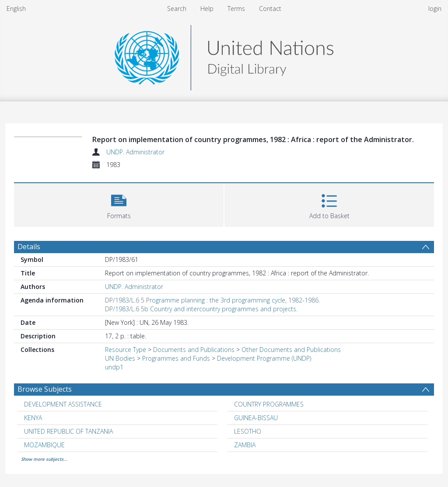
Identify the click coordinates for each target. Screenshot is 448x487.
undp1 (114, 367)
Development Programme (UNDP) (264, 358)
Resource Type (126, 350)
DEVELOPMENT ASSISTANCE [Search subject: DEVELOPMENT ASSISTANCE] (63, 404)
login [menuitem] (435, 9)
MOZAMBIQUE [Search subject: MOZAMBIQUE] (44, 445)
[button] (119, 204)
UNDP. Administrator (135, 152)
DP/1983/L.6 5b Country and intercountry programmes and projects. (201, 309)
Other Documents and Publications (291, 350)
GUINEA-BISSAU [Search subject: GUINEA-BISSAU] (256, 418)
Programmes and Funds (176, 358)
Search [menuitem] (177, 9)
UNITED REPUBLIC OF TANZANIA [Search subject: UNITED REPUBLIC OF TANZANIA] (68, 431)
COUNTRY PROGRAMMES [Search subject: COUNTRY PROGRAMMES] (269, 404)
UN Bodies (120, 358)
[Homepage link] (224, 55)
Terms (236, 9)
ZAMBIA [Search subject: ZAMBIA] (245, 445)
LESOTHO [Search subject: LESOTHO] (248, 431)
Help (207, 9)
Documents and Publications (194, 350)
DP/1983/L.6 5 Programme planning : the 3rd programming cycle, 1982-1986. (212, 300)
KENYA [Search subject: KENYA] (33, 418)
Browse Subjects (45, 389)
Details (29, 247)
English (16, 9)
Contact (270, 9)
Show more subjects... (44, 459)
